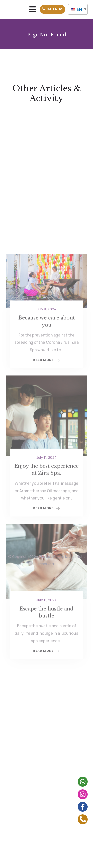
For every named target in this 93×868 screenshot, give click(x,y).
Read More (46, 400)
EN (76, 9)
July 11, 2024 (47, 497)
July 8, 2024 (46, 349)
